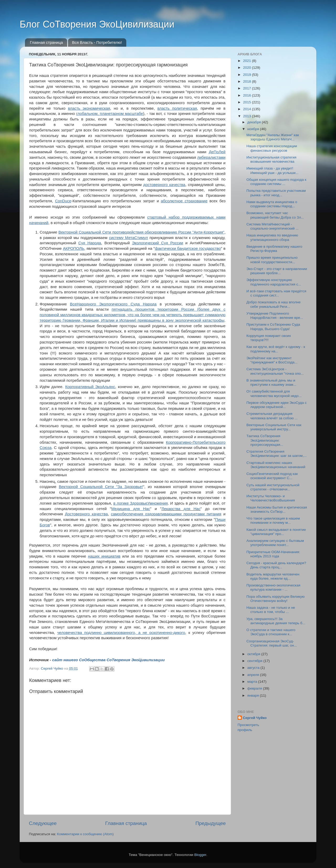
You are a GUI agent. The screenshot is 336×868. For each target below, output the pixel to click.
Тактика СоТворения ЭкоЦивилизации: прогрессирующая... (265, 440)
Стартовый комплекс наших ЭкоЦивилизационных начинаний (276, 465)
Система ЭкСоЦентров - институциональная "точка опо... (275, 371)
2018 (248, 81)
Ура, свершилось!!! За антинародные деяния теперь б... (276, 621)
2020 (248, 68)
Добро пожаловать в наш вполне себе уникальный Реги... (274, 304)
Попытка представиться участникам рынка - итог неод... (276, 193)
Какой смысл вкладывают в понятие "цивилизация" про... (276, 532)
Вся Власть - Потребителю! (97, 42)
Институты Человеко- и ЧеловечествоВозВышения (271, 498)
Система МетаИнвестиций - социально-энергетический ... (273, 226)
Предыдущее (211, 823)
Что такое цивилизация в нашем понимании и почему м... (273, 520)
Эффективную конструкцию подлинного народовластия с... (274, 282)
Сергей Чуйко (255, 718)
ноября (254, 129)
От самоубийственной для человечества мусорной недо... (274, 393)
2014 (248, 109)
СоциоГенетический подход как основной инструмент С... (272, 476)
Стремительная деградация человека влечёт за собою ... (272, 416)
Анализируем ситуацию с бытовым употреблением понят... (275, 543)
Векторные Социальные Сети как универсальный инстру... (274, 427)
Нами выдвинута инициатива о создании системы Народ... (272, 204)
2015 (248, 102)
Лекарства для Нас (181, 509)
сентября (255, 661)
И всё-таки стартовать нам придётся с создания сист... (276, 293)
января (254, 695)
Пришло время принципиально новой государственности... (272, 260)
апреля (254, 675)
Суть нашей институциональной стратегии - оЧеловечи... (273, 487)
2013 (248, 116)
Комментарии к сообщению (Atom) (85, 834)
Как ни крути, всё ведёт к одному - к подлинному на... (276, 349)
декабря (254, 122)
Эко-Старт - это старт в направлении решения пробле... (277, 271)
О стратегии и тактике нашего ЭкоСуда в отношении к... (271, 632)
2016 (248, 95)
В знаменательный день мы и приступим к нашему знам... (271, 382)
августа (254, 668)
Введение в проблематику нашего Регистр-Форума (274, 249)
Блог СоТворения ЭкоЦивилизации (97, 24)
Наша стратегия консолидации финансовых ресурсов (272, 148)
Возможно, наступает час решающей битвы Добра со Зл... (275, 215)
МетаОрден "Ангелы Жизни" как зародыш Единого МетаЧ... (273, 137)
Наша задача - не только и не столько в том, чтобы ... (271, 610)
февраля (255, 688)
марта (253, 682)
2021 (248, 61)
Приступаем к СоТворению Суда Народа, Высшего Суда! (273, 327)
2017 (248, 88)
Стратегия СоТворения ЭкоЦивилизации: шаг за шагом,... (277, 454)
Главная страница (46, 42)
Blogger (200, 855)
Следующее (43, 823)
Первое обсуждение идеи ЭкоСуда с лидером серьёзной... (277, 405)
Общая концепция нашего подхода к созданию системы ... (276, 182)
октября (254, 654)
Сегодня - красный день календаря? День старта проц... (276, 565)
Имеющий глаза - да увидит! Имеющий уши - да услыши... (272, 170)
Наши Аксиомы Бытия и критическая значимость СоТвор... (277, 509)
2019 (248, 75)
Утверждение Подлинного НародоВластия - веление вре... (275, 316)
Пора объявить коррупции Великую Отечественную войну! (276, 599)
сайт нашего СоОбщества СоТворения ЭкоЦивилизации (109, 660)
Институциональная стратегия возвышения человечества (271, 159)
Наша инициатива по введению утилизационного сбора (272, 237)
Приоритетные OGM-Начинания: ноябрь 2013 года (273, 554)
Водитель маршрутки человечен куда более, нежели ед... (273, 576)
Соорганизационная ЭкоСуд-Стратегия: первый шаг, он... (272, 643)
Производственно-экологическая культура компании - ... (273, 587)
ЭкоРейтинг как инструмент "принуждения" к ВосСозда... (272, 360)
